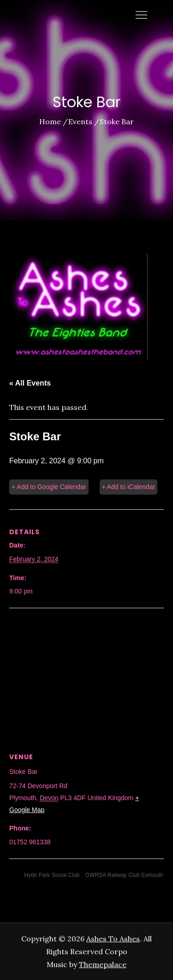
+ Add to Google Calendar (49, 487)
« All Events (30, 383)
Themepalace (103, 964)
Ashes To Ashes (113, 939)
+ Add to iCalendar (129, 487)
